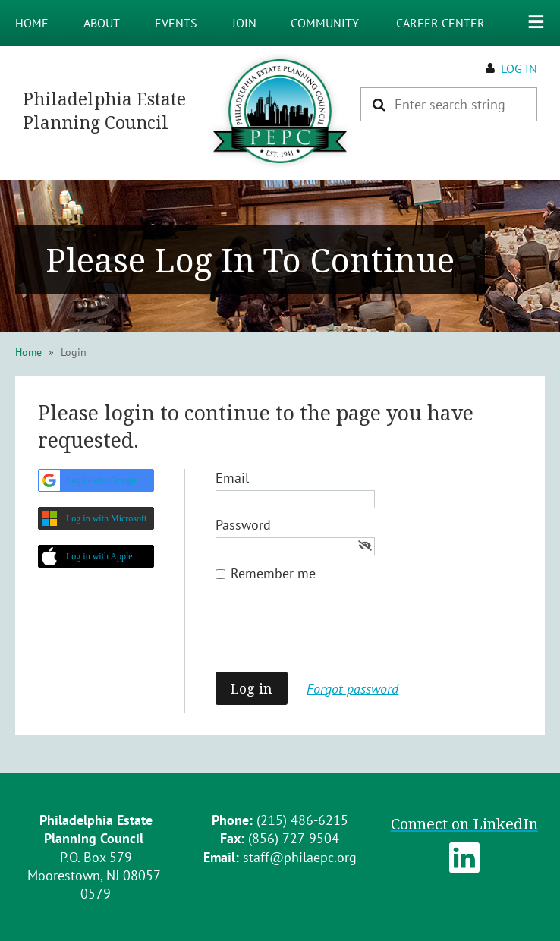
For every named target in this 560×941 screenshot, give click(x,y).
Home (28, 352)
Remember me (273, 573)
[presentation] (331, 634)
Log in (519, 68)
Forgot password (352, 689)
